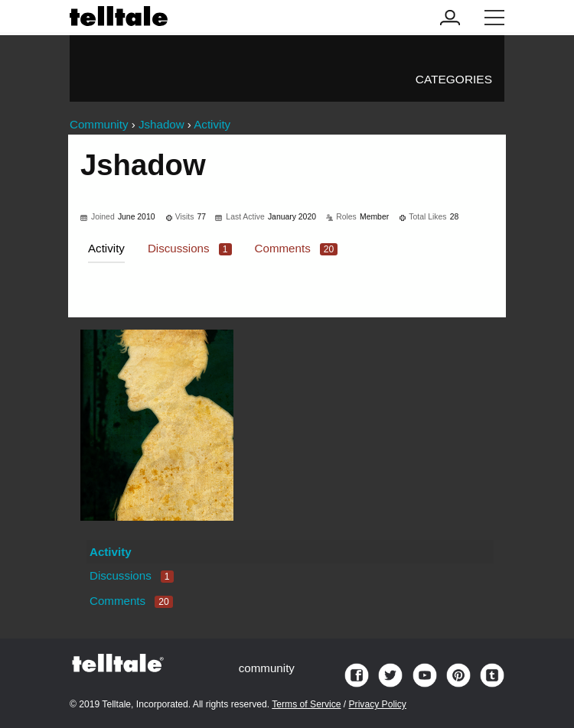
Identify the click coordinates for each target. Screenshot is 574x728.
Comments (297, 248)
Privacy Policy (378, 704)
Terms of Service (306, 704)
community (267, 668)
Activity (106, 248)
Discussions (190, 248)
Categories (454, 79)
